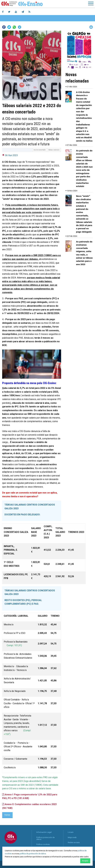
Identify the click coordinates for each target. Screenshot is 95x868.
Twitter (9, 27)
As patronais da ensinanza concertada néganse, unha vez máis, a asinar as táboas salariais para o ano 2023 (84, 253)
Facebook (4, 27)
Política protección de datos (45, 838)
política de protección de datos (33, 854)
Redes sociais (74, 842)
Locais (71, 832)
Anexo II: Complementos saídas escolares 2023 (29, 806)
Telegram (20, 27)
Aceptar (85, 861)
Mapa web (72, 837)
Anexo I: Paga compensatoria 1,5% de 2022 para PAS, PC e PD (30, 796)
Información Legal (44, 832)
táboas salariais (54, 150)
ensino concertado (40, 150)
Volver (7, 815)
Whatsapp (14, 27)
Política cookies (43, 844)
